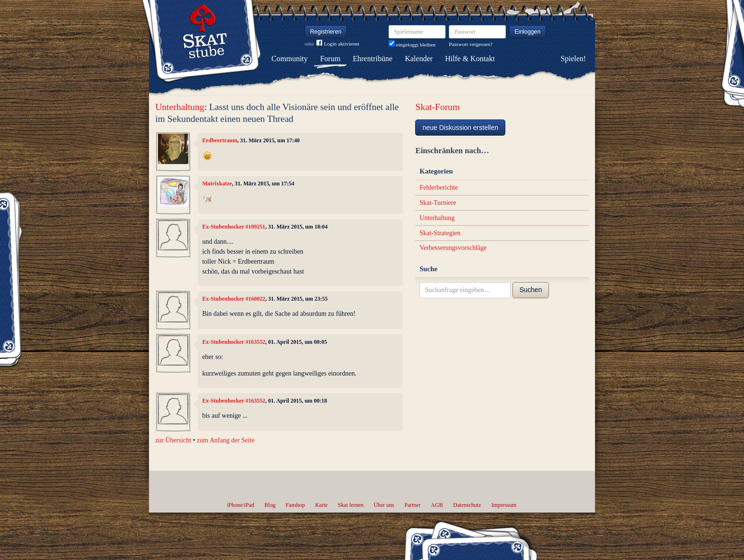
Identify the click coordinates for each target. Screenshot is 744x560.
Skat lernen (351, 505)
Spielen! (573, 59)
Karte (321, 505)
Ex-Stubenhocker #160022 (234, 299)
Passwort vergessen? (471, 44)
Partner (412, 505)
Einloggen (528, 32)
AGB (437, 505)
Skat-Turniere (438, 203)
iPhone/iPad (240, 505)
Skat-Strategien (440, 233)
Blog (270, 505)
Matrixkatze (217, 184)
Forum (330, 59)
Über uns (384, 505)
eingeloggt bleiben (412, 45)
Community (289, 59)
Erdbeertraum (220, 140)
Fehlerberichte (439, 188)
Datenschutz (467, 505)
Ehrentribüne (373, 59)
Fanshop (295, 505)
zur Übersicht (173, 440)
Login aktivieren (338, 44)
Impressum (504, 505)
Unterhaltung (180, 107)
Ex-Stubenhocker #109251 (234, 227)
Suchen (531, 290)
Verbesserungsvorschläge (453, 248)
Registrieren (326, 32)
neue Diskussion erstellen (460, 128)
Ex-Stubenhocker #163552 (234, 342)
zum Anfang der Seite (226, 440)
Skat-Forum (437, 107)
